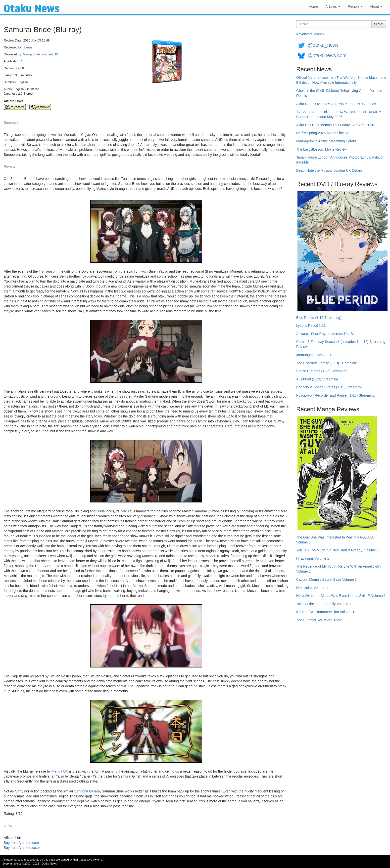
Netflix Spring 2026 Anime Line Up (323, 133)
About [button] (376, 6)
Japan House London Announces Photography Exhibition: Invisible (341, 160)
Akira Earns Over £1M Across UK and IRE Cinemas (336, 104)
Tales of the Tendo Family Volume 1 (324, 604)
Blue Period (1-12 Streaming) (319, 318)
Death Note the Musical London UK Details (329, 170)
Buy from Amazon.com (21, 843)
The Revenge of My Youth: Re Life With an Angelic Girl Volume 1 (338, 569)
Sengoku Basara (87, 791)
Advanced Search (310, 34)
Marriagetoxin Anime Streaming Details (326, 141)
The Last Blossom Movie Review (321, 149)
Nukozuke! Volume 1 (312, 588)
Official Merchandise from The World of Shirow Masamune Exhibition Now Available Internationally (341, 80)
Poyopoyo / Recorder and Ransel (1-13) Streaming (335, 395)
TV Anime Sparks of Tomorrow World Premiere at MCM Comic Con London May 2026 (339, 114)
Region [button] (355, 6)
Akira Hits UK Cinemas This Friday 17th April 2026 (335, 125)
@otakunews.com (327, 55)
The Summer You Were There (319, 620)
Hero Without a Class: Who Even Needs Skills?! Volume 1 (341, 596)
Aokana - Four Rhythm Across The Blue (327, 334)
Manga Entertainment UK (40, 54)
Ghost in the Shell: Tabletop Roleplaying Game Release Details (339, 93)
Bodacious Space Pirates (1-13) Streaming (329, 387)
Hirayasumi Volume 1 (313, 558)
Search (379, 24)
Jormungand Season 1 (314, 355)
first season (48, 271)
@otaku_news (323, 45)
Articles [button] (333, 6)
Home (313, 6)
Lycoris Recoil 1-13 (311, 326)
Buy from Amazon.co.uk (22, 848)
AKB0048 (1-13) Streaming (317, 379)
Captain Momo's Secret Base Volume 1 (326, 579)
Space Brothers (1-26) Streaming (322, 371)
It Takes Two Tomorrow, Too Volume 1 (325, 612)
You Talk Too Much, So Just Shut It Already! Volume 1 (338, 550)
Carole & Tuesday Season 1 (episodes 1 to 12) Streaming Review (341, 344)
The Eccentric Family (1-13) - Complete (327, 363)
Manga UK (60, 771)
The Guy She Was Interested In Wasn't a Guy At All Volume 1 (336, 540)
